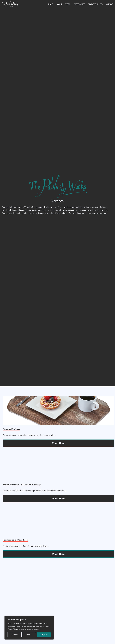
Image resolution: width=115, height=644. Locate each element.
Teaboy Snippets (95, 4)
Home (51, 4)
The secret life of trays (11, 429)
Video (68, 4)
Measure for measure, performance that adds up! (22, 484)
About (59, 4)
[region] (29, 628)
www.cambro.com (99, 213)
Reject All (29, 635)
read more (58, 443)
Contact (110, 4)
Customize (15, 635)
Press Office (79, 4)
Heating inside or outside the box (15, 540)
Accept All (44, 635)
